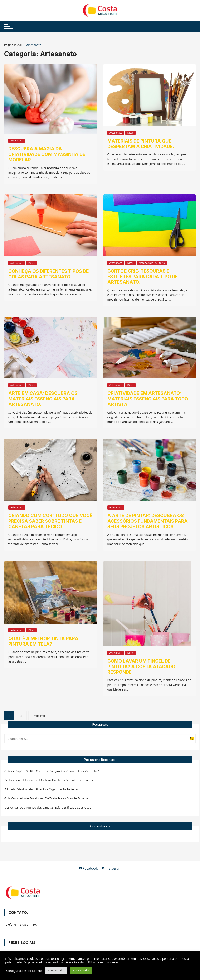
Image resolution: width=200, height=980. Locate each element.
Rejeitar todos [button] (56, 970)
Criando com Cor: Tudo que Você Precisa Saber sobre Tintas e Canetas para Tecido (50, 521)
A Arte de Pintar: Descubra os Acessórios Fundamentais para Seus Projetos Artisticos (148, 521)
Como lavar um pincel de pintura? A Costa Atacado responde (141, 666)
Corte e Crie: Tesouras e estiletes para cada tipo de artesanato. (143, 276)
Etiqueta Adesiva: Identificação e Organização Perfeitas (42, 789)
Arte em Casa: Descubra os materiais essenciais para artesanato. (43, 399)
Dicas (131, 133)
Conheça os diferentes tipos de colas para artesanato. (49, 274)
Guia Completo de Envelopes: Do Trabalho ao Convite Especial (47, 798)
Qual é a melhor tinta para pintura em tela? (43, 641)
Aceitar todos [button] (81, 970)
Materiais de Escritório (152, 263)
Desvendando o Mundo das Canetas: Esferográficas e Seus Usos (48, 807)
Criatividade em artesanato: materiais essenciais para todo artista (148, 399)
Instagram (112, 868)
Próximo (39, 716)
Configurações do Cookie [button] (24, 971)
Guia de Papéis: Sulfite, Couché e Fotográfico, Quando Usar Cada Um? (52, 771)
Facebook (88, 868)
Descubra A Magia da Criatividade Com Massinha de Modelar (47, 154)
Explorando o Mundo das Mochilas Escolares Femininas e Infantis (49, 780)
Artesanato (17, 141)
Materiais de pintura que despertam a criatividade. (141, 144)
